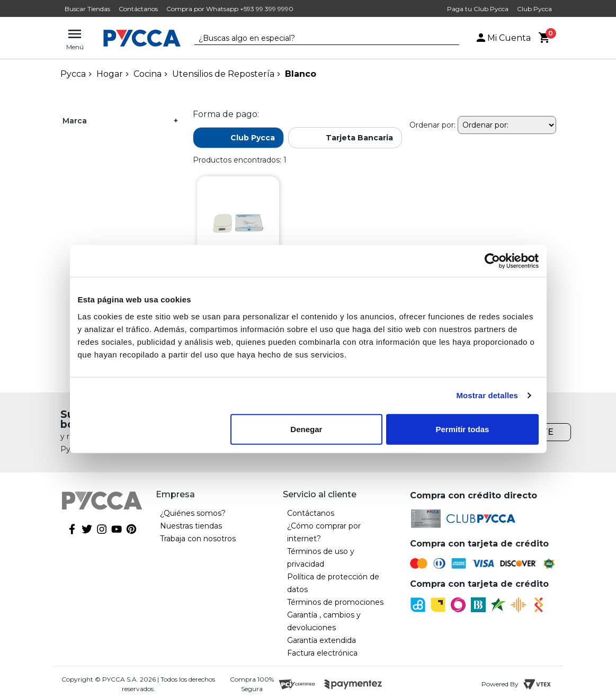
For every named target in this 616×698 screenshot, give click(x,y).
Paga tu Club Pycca (478, 9)
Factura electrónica (322, 653)
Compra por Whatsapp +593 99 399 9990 (230, 9)
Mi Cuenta (503, 38)
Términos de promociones (335, 602)
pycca (73, 74)
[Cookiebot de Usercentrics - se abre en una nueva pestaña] (492, 261)
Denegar (306, 429)
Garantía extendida (322, 640)
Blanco (301, 74)
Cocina (148, 74)
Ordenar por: (432, 125)
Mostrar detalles (487, 395)
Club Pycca (534, 9)
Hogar (110, 74)
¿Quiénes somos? (193, 513)
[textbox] (319, 39)
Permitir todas (463, 429)
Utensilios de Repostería (223, 74)
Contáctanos (138, 9)
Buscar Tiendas (87, 9)
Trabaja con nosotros (198, 539)
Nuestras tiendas (191, 526)
